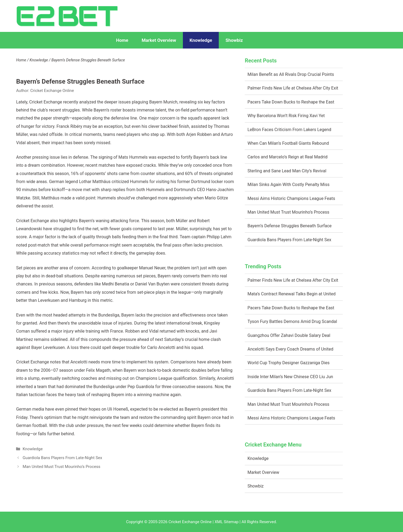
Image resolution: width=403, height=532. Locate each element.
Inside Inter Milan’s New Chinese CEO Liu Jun (290, 377)
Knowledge (201, 40)
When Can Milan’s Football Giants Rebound (288, 143)
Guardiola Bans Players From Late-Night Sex (62, 458)
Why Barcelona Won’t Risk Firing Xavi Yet (286, 116)
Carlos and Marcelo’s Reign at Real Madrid (287, 157)
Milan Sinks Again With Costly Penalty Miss (288, 185)
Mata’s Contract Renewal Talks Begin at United (291, 294)
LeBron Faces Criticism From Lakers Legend (289, 130)
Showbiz (234, 40)
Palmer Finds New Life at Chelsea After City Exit (293, 88)
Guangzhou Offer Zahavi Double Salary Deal (289, 335)
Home (122, 40)
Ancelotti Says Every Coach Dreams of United (290, 349)
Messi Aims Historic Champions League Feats (291, 198)
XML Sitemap (226, 522)
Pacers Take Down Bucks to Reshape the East (291, 102)
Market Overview (159, 40)
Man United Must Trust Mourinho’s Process (61, 467)
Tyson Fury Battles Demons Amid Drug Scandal (292, 321)
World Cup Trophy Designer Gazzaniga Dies (288, 363)
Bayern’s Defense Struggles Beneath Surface (289, 226)
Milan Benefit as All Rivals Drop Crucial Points (291, 74)
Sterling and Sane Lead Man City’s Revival (287, 171)
